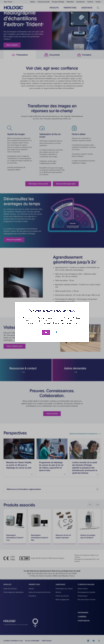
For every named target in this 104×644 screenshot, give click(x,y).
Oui (46, 332)
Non (58, 332)
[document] (52, 322)
